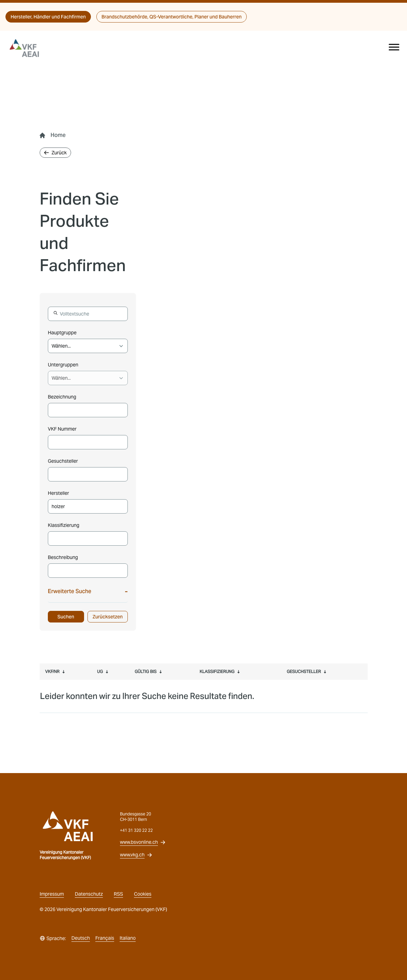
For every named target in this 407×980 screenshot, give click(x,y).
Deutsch (81, 938)
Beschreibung (63, 557)
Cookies (143, 894)
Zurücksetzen (108, 617)
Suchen (66, 617)
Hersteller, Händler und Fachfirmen (48, 17)
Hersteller (58, 493)
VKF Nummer (62, 429)
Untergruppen (63, 365)
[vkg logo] (27, 48)
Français (105, 938)
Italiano (128, 938)
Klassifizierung (64, 525)
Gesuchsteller (63, 461)
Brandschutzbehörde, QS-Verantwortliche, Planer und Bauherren (172, 17)
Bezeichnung (62, 397)
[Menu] (394, 47)
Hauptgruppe (62, 333)
